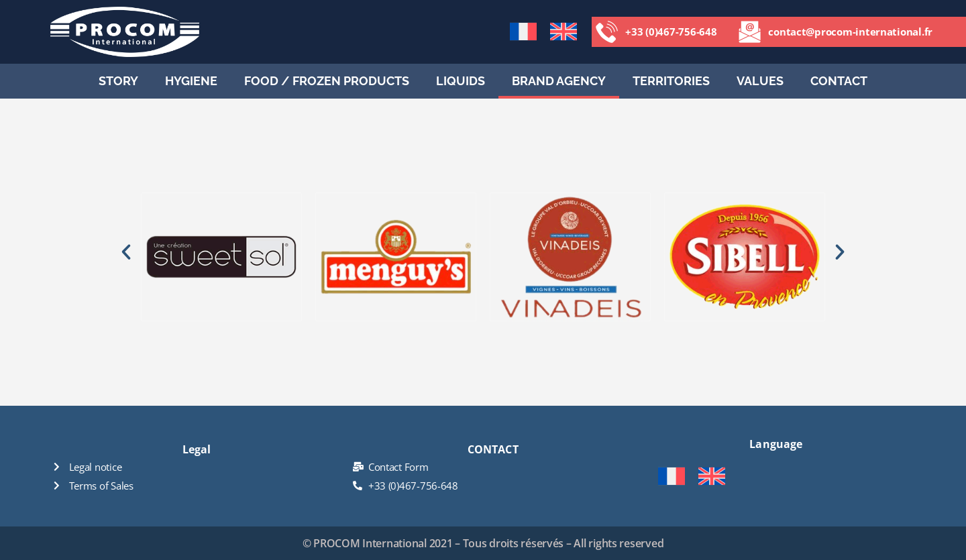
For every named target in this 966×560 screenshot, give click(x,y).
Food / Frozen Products (327, 81)
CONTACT (839, 81)
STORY (118, 81)
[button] (126, 252)
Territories (671, 81)
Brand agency (559, 81)
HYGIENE (191, 81)
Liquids (461, 81)
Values (760, 81)
